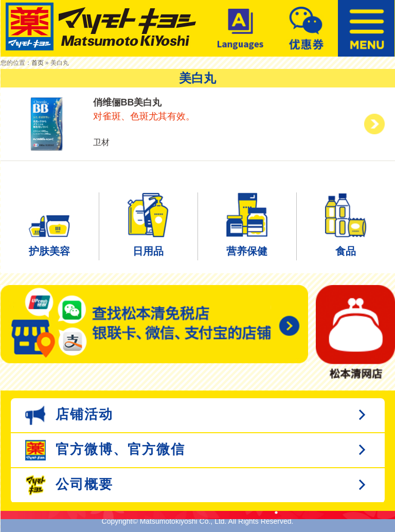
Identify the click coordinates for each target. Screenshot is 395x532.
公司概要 (69, 485)
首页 (38, 63)
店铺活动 (69, 415)
